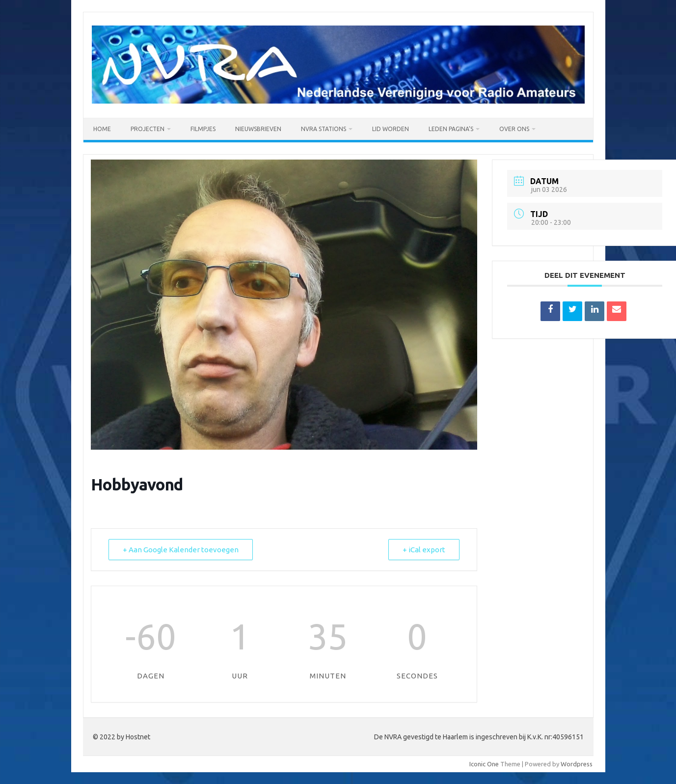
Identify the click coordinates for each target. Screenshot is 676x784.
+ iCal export (424, 550)
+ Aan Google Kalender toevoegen (181, 550)
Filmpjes (203, 129)
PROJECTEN (148, 129)
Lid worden (391, 129)
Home (102, 129)
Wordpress (577, 764)
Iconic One (484, 764)
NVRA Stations (324, 129)
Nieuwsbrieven (258, 129)
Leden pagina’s (451, 129)
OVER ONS (514, 129)
